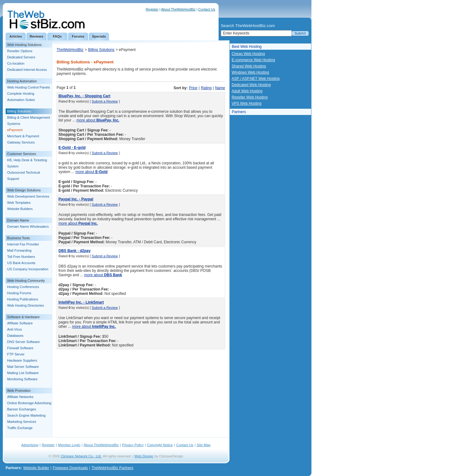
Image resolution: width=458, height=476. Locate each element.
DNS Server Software (23, 342)
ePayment (15, 130)
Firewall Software (20, 348)
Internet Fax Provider (23, 244)
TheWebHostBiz (70, 50)
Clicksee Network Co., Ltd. (81, 456)
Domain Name (18, 220)
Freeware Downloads (70, 468)
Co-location (16, 63)
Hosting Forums (19, 293)
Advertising (30, 445)
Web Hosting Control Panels (29, 87)
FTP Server (16, 354)
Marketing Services (22, 422)
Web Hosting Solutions (24, 45)
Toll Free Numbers (21, 257)
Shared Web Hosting (249, 66)
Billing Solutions (19, 111)
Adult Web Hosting (247, 91)
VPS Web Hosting (247, 103)
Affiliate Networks (20, 397)
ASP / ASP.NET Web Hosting (256, 79)
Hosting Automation (22, 81)
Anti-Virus (14, 329)
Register (152, 9)
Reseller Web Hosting (250, 97)
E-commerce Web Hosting (253, 60)
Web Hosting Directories (25, 305)
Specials (99, 36)
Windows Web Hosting (250, 72)
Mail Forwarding (19, 250)
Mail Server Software (23, 367)
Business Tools (18, 238)
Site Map (204, 445)
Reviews (36, 36)
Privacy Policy (133, 445)
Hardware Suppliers (22, 360)
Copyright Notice (160, 445)
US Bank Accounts (21, 263)
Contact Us (207, 9)
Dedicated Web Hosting (251, 85)
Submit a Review (105, 101)
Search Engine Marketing (26, 415)
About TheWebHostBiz (178, 9)
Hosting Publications (23, 299)
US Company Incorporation (28, 269)
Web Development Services (28, 196)
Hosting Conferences (23, 287)
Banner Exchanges (22, 409)
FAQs (57, 36)
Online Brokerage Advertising (29, 403)
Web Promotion (19, 391)
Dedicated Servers (21, 57)
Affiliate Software (20, 323)
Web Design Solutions (24, 190)
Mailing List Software (23, 373)
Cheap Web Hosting (248, 54)
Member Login (69, 445)
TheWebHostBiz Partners (112, 468)
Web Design (144, 456)
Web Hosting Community (26, 281)
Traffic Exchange (20, 428)
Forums (78, 36)
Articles (16, 36)
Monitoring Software (22, 379)
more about (98, 120)
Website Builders (20, 209)
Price (193, 88)
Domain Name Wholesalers (28, 227)
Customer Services (22, 154)
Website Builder (36, 468)
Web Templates (19, 203)
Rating (206, 88)
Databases (15, 336)
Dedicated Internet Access (27, 70)
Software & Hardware (23, 317)
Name (220, 88)
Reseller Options (20, 51)
